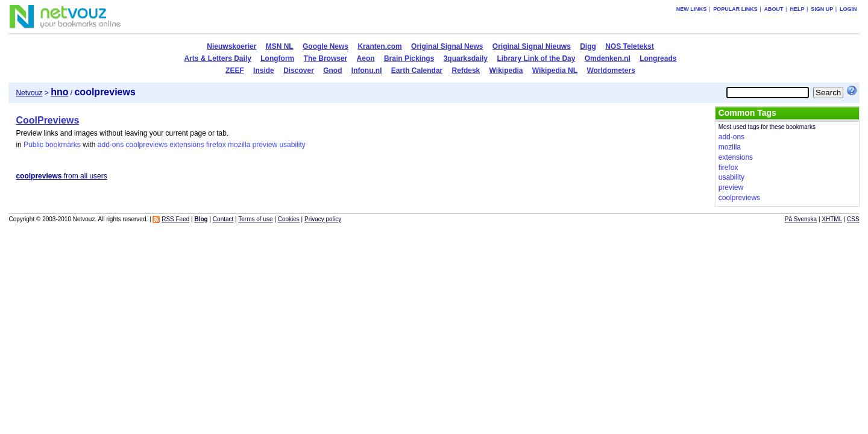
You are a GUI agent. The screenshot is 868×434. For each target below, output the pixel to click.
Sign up (822, 9)
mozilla (239, 145)
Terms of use (255, 219)
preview (265, 145)
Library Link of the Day (536, 58)
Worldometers (611, 71)
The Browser (326, 58)
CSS (853, 219)
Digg (588, 46)
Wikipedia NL (555, 71)
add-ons (111, 145)
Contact (223, 219)
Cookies (289, 219)
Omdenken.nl (608, 58)
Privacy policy (323, 219)
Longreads (658, 58)
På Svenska (801, 219)
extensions (187, 145)
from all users (61, 176)
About (774, 9)
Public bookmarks (52, 145)
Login (848, 9)
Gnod (332, 71)
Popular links (735, 9)
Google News (325, 46)
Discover (299, 71)
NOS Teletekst (629, 46)
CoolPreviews (47, 120)
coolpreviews (147, 145)
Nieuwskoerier (231, 46)
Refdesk (466, 71)
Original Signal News (447, 46)
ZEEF (235, 71)
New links (692, 9)
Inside (264, 71)
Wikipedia (506, 71)
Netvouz (29, 93)
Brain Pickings (409, 58)
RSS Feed (175, 219)
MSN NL (280, 46)
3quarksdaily (466, 58)
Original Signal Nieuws (532, 46)
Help (797, 9)
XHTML (832, 219)
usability (292, 145)
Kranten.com (379, 46)
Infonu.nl (367, 71)
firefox (216, 145)
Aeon (366, 58)
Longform (277, 58)
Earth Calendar (417, 71)
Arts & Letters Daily (218, 58)
